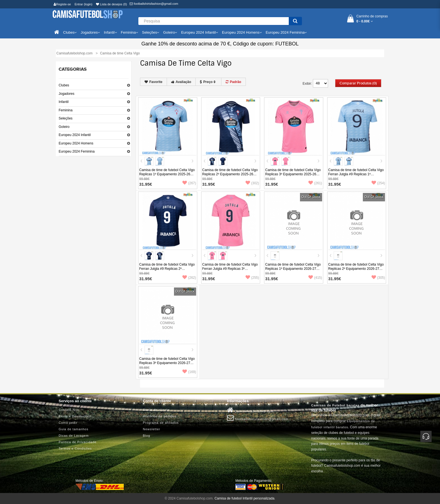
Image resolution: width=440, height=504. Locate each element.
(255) (252, 278)
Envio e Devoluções (75, 416)
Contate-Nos (69, 410)
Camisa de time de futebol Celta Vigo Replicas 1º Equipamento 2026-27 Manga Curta (293, 269)
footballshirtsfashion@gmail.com (154, 4)
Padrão (233, 82)
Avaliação (181, 82)
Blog (146, 436)
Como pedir (68, 423)
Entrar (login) (84, 4)
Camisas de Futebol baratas (335, 405)
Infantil (64, 102)
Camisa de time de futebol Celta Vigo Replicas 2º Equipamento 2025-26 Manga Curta (230, 174)
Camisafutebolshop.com (250, 410)
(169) (189, 372)
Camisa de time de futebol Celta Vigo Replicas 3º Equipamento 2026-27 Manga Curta (167, 363)
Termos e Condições (75, 448)
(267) (189, 183)
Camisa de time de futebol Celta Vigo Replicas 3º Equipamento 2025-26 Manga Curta (293, 174)
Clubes (64, 85)
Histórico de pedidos (160, 416)
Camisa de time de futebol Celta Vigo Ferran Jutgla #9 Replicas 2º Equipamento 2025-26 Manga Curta (167, 269)
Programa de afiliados (161, 423)
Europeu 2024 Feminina (77, 151)
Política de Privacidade (78, 442)
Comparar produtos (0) (358, 83)
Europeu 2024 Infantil (75, 135)
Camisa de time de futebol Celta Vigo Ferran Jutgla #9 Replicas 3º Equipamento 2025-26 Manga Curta (230, 269)
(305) (378, 278)
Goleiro (64, 127)
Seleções (66, 118)
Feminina (66, 110)
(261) (315, 183)
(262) (189, 278)
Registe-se (62, 4)
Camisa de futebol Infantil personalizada (244, 498)
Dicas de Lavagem (74, 436)
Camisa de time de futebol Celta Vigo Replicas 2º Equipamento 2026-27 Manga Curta (356, 269)
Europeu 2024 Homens (76, 143)
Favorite (153, 82)
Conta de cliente (156, 410)
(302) (252, 183)
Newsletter (152, 429)
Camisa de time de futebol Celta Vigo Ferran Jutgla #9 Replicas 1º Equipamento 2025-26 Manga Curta (356, 174)
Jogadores (67, 94)
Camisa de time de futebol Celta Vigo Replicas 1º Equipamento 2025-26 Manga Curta (167, 174)
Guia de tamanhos (74, 429)
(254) (378, 183)
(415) (315, 278)
